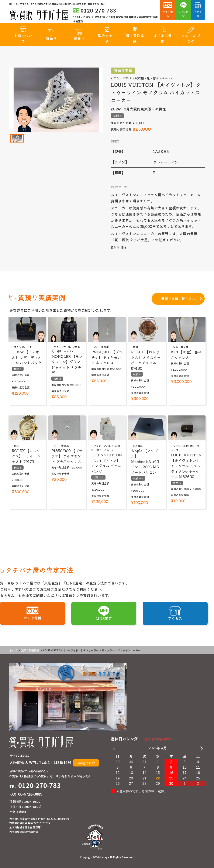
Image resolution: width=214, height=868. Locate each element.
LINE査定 (183, 14)
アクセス (198, 14)
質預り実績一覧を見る (178, 299)
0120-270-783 (39, 785)
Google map (86, 763)
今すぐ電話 (168, 14)
